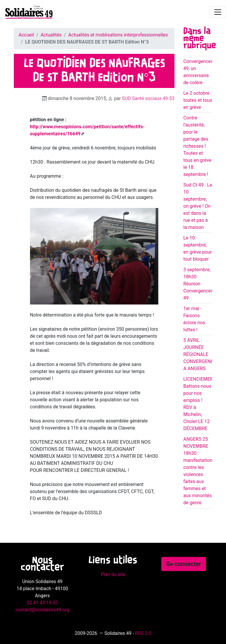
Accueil (26, 35)
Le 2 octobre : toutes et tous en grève (198, 100)
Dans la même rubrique (200, 39)
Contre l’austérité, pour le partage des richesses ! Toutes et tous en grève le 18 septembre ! (197, 146)
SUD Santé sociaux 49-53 (148, 98)
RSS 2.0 (143, 633)
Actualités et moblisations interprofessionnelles (118, 35)
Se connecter (184, 564)
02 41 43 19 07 (42, 603)
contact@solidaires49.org (43, 610)
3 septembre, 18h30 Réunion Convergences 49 (198, 284)
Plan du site (113, 574)
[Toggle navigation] (218, 12)
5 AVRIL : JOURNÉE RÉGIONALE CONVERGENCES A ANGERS (201, 354)
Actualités (51, 35)
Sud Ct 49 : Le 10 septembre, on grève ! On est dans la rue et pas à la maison (198, 206)
